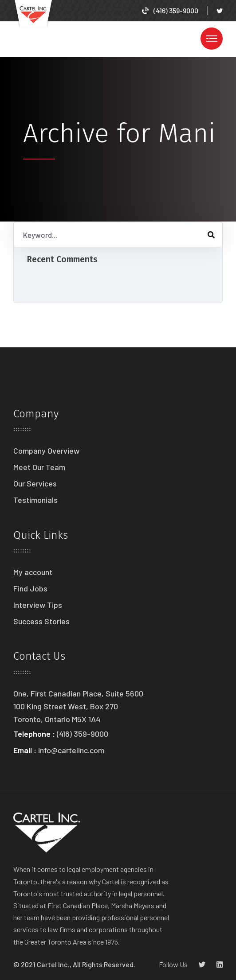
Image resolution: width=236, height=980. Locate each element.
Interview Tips (38, 605)
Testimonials (35, 500)
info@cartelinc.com (71, 750)
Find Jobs (30, 588)
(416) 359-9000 (170, 10)
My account (33, 572)
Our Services (35, 483)
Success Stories (41, 621)
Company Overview (46, 451)
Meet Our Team (39, 467)
